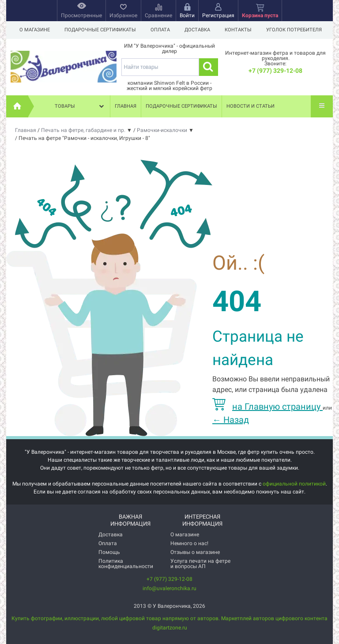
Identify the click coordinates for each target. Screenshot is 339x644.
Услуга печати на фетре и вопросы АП (200, 564)
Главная (126, 106)
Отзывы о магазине (195, 552)
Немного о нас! (189, 543)
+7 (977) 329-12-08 (275, 71)
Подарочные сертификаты (100, 30)
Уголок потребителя (294, 30)
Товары (80, 106)
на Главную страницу (267, 407)
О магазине (35, 30)
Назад (231, 420)
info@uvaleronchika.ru (169, 588)
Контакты (238, 30)
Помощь (109, 552)
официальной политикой (294, 484)
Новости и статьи (250, 106)
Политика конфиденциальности (126, 564)
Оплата (160, 30)
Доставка (197, 30)
